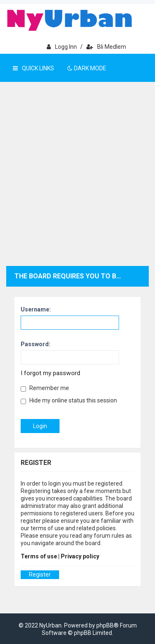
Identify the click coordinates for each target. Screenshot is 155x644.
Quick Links (33, 68)
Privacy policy (80, 556)
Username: (36, 309)
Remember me (45, 388)
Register (40, 575)
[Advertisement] (77, 184)
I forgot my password (50, 373)
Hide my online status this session (69, 401)
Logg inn (62, 47)
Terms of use (39, 556)
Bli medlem (106, 47)
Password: (36, 344)
